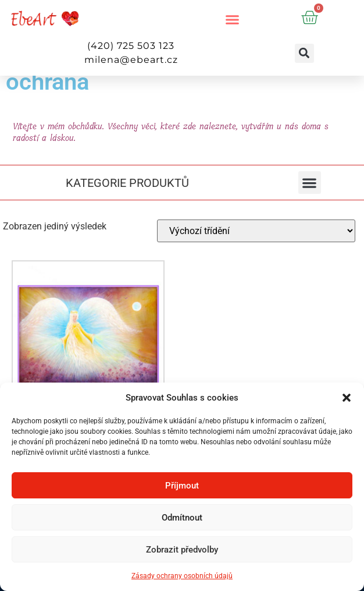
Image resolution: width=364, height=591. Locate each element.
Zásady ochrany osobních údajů (182, 576)
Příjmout (182, 486)
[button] (347, 398)
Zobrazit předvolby (182, 550)
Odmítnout (182, 518)
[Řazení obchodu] (256, 231)
